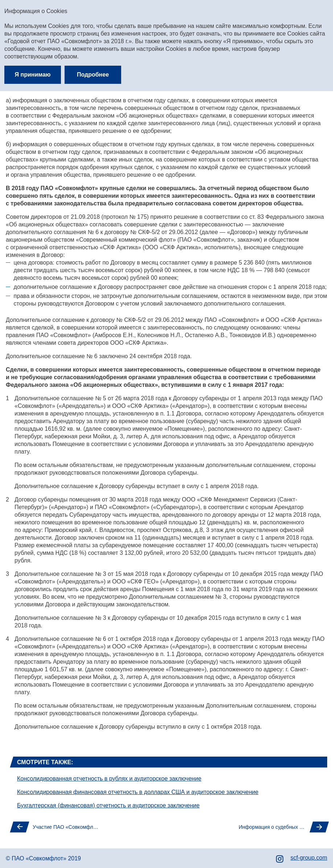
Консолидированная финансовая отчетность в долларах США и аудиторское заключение (138, 792)
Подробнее (93, 75)
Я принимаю (33, 75)
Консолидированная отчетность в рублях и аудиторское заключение (109, 779)
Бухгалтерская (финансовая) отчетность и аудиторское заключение (108, 805)
